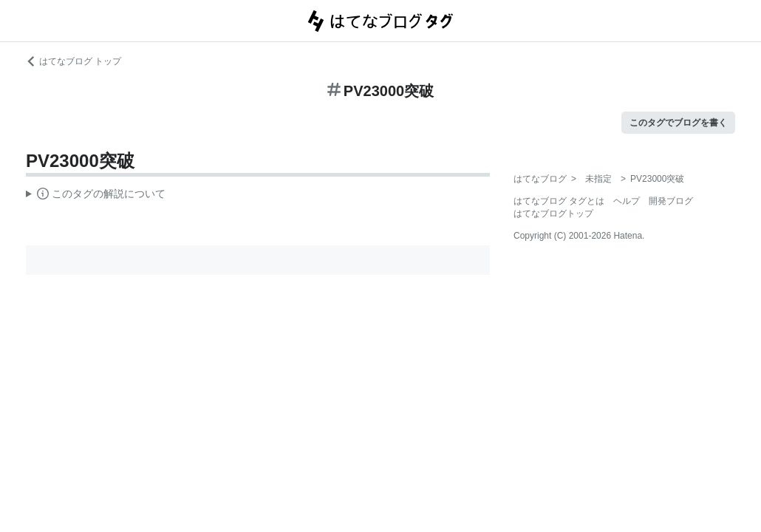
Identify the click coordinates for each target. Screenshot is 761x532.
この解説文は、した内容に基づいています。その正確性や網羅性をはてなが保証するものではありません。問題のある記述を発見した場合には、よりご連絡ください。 (96, 196)
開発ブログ (671, 201)
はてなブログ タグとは (559, 201)
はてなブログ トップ (74, 61)
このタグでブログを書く (678, 123)
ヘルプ (627, 201)
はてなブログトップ (553, 214)
